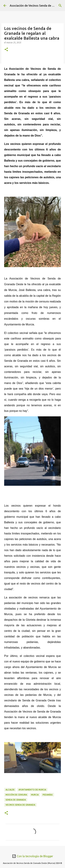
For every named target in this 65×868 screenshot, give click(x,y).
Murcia (35, 795)
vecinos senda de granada (20, 805)
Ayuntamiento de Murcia (32, 790)
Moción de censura (16, 795)
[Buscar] (60, 6)
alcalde (10, 790)
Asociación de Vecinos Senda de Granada (36, 6)
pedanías (48, 795)
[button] (6, 50)
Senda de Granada (16, 800)
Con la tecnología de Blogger (32, 856)
